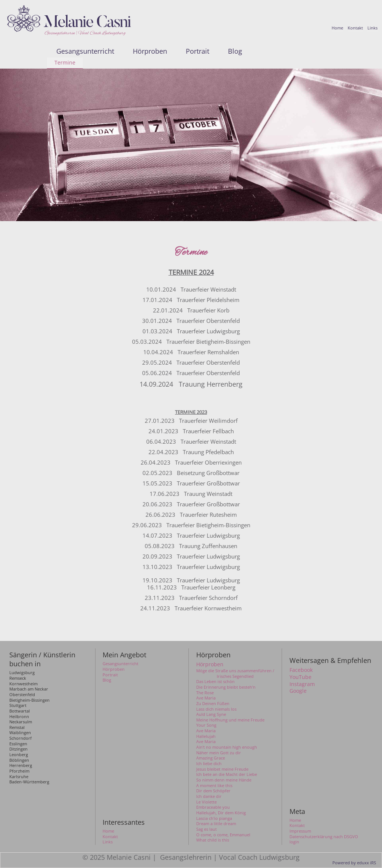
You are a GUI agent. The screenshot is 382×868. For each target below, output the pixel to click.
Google (298, 691)
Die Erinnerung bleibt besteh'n (226, 687)
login (294, 842)
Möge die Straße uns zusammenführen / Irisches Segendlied (235, 674)
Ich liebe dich (209, 764)
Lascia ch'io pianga (214, 818)
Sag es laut (206, 829)
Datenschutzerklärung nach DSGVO (324, 837)
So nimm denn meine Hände (224, 780)
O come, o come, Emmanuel (223, 835)
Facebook (301, 670)
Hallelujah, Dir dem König (221, 813)
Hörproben (210, 664)
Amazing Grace (211, 758)
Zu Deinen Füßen (213, 704)
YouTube (300, 677)
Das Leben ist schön (215, 682)
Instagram (302, 684)
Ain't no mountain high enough (227, 747)
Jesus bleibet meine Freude (222, 769)
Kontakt (297, 825)
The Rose (205, 693)
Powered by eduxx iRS (354, 863)
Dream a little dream (216, 824)
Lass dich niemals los (216, 709)
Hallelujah (206, 736)
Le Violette (206, 802)
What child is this (213, 840)
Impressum (300, 831)
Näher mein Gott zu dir (219, 753)
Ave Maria (206, 698)
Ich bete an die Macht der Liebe (227, 774)
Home (295, 820)
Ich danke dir (209, 796)
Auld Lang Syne (211, 714)
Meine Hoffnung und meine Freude (230, 720)
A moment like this (214, 786)
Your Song (206, 725)
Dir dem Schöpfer (213, 791)
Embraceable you (213, 807)
